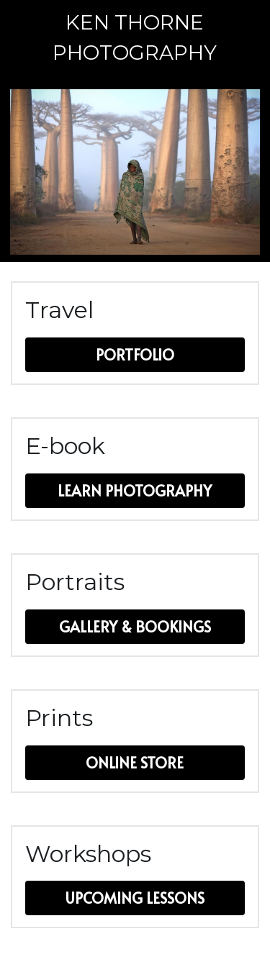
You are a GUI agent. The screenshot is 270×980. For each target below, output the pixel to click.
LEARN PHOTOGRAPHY (135, 491)
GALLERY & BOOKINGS (135, 627)
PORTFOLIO (135, 355)
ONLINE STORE (135, 763)
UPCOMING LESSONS (135, 898)
